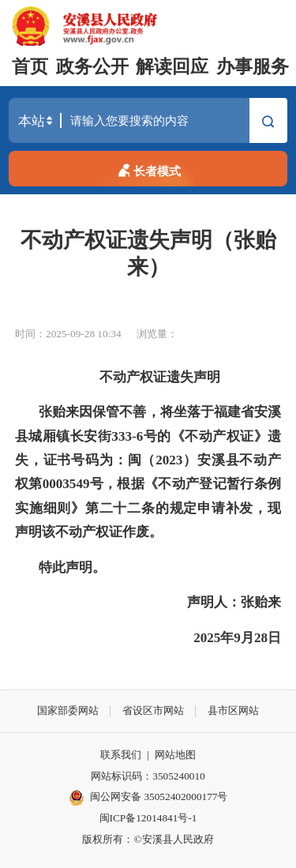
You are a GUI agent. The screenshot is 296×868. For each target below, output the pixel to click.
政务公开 (92, 67)
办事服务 (253, 67)
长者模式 (148, 169)
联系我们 (121, 755)
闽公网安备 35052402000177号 (148, 798)
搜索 (268, 123)
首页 (30, 67)
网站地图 (175, 755)
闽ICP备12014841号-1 (148, 818)
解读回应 (172, 67)
